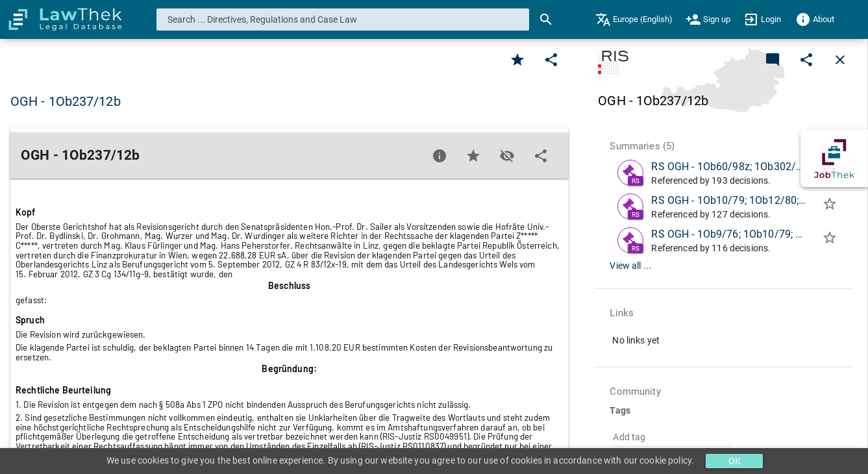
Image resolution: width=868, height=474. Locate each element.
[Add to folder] (830, 206)
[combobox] (343, 19)
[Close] (840, 60)
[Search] (546, 19)
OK (735, 461)
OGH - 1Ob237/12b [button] (66, 101)
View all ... (630, 266)
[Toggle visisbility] (507, 156)
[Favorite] (517, 60)
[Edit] (551, 60)
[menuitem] (634, 19)
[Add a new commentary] (773, 60)
